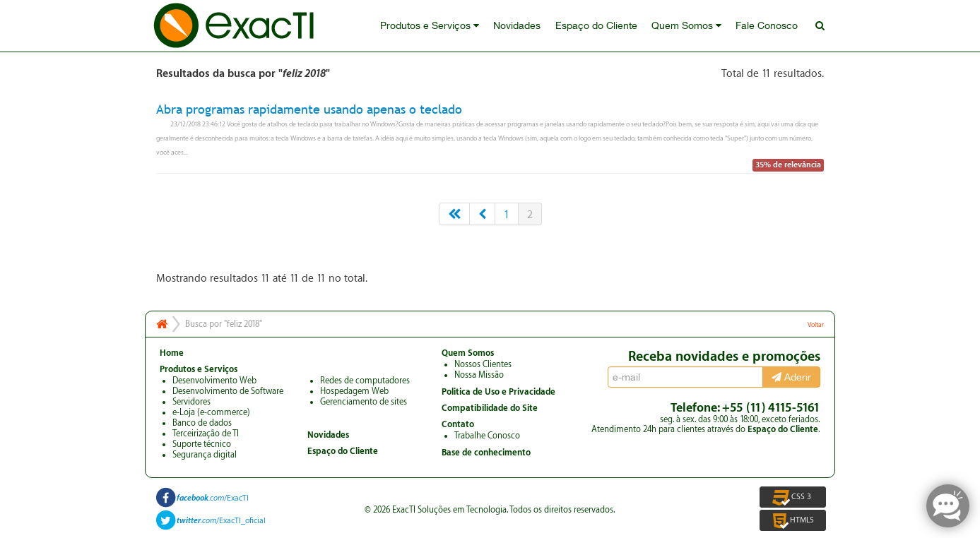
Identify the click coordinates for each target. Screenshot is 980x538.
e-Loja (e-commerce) (211, 412)
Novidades (518, 26)
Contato (458, 424)
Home (172, 353)
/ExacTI (213, 498)
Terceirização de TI (206, 434)
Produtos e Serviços (431, 26)
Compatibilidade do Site (490, 408)
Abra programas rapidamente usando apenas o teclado (309, 109)
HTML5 (792, 520)
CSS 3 (793, 497)
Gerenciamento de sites (364, 402)
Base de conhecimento (486, 453)
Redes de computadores (365, 381)
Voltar (816, 325)
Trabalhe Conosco (487, 436)
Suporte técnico (202, 444)
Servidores (191, 402)
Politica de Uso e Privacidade (498, 392)
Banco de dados (202, 423)
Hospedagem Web (354, 391)
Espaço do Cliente (597, 26)
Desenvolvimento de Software (228, 391)
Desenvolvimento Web (214, 381)
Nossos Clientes (483, 364)
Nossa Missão (479, 375)
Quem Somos (687, 26)
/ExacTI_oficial (221, 521)
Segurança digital (205, 455)
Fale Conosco (767, 26)
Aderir (791, 377)
